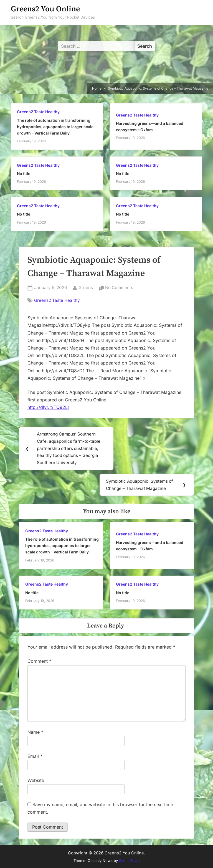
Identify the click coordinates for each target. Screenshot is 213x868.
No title (24, 174)
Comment (39, 661)
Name (35, 732)
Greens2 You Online (45, 9)
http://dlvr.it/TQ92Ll (48, 407)
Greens (86, 287)
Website (36, 781)
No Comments (119, 288)
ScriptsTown (129, 861)
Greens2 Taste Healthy (38, 112)
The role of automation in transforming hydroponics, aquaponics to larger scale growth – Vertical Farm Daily (55, 127)
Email (35, 756)
